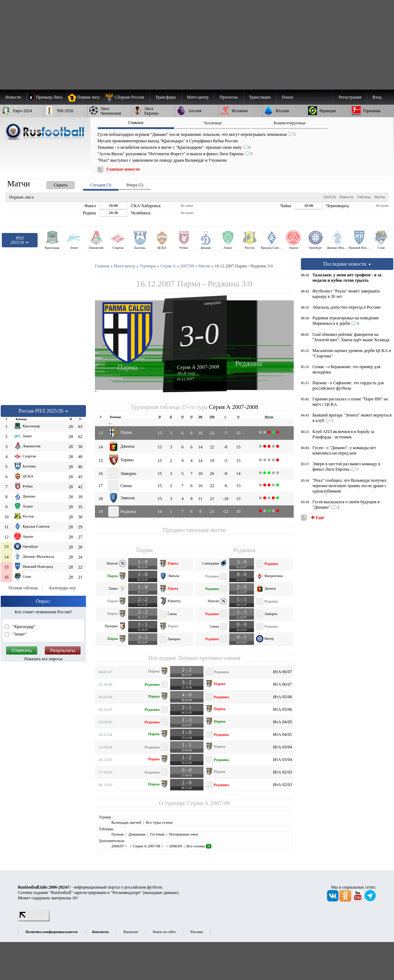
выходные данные (161, 893)
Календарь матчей (126, 822)
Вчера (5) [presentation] (135, 185)
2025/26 (329, 197)
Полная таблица (23, 588)
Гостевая (157, 834)
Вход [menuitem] (377, 97)
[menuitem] (127, 97)
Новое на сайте (164, 932)
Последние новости (347, 264)
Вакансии (131, 932)
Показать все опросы (44, 659)
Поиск (288, 97)
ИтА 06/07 (282, 672)
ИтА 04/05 (282, 722)
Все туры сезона (159, 822)
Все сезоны (199, 846)
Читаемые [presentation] (213, 123)
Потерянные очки (184, 834)
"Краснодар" (23, 627)
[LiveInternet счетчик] (34, 920)
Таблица (364, 197)
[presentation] (53, 184)
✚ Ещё (317, 518)
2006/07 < (120, 846)
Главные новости (123, 169)
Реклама (197, 932)
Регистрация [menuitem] (350, 97)
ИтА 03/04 (282, 747)
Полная (117, 834)
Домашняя (137, 834)
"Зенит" (19, 634)
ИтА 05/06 (282, 697)
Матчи (380, 197)
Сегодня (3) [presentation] (101, 185)
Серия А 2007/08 (208, 803)
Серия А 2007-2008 (198, 367)
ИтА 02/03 (282, 772)
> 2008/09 (174, 846)
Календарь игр (62, 588)
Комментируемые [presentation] (290, 123)
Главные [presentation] (136, 123)
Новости (347, 197)
